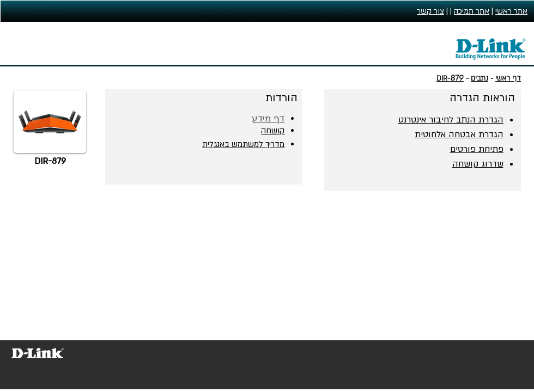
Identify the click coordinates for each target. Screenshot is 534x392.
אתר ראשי (511, 11)
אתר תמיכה (472, 11)
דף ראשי (508, 78)
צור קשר (430, 11)
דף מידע (268, 118)
